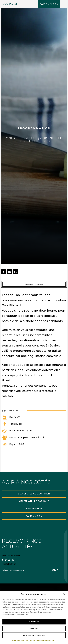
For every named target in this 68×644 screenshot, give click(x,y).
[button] (64, 594)
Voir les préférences (34, 635)
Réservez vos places (34, 284)
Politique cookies (20, 641)
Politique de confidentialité (42, 641)
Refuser (34, 628)
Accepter (34, 622)
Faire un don (49, 4)
